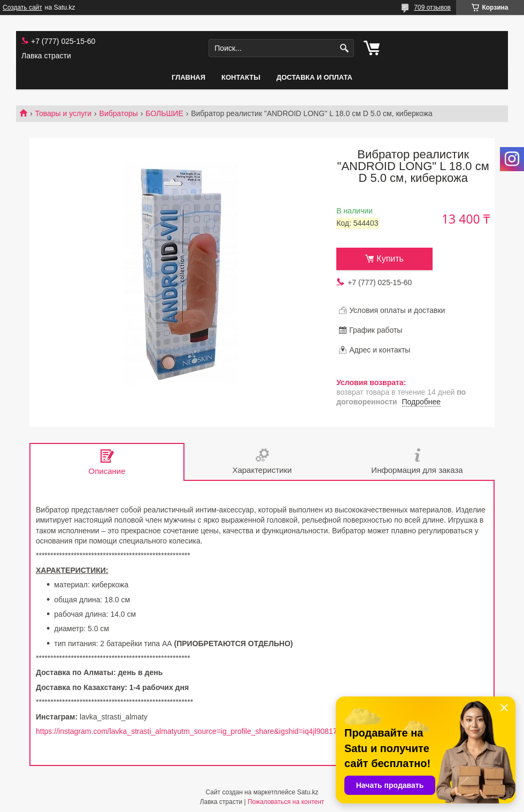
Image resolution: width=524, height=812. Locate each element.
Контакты (241, 77)
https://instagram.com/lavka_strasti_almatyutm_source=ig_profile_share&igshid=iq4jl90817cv (190, 731)
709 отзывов (432, 7)
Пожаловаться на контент (286, 802)
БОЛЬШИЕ (164, 113)
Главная (188, 77)
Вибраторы (119, 113)
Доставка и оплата (314, 77)
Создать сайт (22, 7)
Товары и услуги (63, 113)
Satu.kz (307, 792)
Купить (390, 259)
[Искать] (345, 48)
